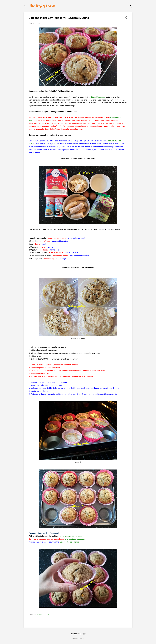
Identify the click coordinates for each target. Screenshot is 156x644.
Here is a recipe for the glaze (70, 536)
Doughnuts (98, 97)
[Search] (131, 7)
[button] (126, 18)
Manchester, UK (43, 615)
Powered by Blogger (78, 634)
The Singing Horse (42, 6)
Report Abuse (78, 639)
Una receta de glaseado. (75, 539)
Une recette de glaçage (69, 542)
